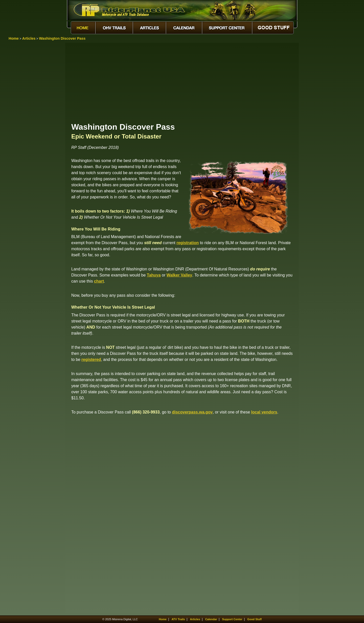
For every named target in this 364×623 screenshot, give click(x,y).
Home (14, 38)
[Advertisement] (182, 82)
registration (188, 243)
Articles (29, 38)
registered (91, 360)
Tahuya (154, 275)
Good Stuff (254, 619)
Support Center (232, 619)
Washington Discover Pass (62, 38)
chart (99, 281)
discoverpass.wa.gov (192, 412)
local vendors (264, 412)
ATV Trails (178, 619)
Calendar (211, 619)
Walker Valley (179, 275)
